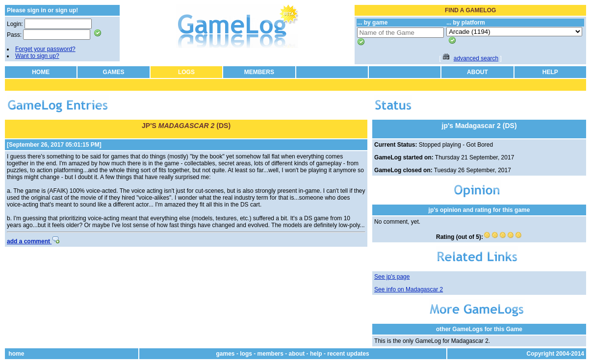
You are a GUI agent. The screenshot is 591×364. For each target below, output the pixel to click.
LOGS (186, 72)
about (297, 354)
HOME (41, 72)
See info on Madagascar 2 (409, 289)
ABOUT (477, 72)
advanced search (476, 58)
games (226, 354)
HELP (550, 72)
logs (246, 354)
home (16, 354)
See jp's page (392, 277)
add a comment (33, 241)
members (270, 354)
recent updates (348, 354)
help (316, 354)
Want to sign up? (37, 56)
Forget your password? (45, 49)
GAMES (114, 72)
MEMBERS (259, 72)
